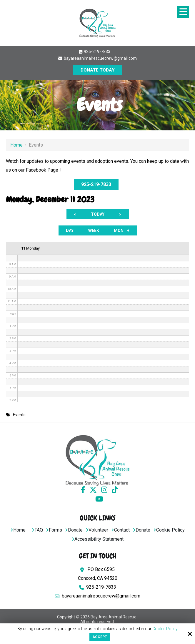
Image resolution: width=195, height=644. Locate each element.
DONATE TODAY (98, 70)
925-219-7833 (95, 52)
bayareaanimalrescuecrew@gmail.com (97, 58)
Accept (100, 637)
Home (16, 145)
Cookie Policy (165, 629)
